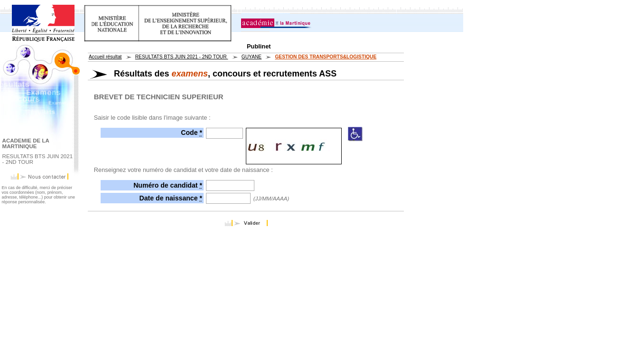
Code (191, 133)
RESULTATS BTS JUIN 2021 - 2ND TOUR (182, 57)
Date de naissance (171, 198)
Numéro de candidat (168, 185)
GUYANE (252, 57)
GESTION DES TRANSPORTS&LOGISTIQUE (326, 57)
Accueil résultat (105, 57)
